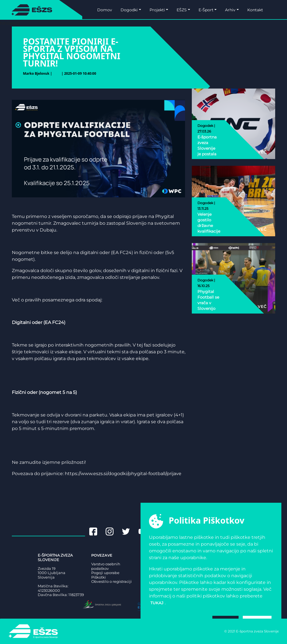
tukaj (157, 603)
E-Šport (206, 10)
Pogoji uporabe (105, 573)
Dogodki (129, 10)
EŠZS (182, 10)
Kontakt (255, 10)
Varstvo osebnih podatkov (106, 566)
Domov (105, 10)
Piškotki (99, 577)
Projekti (157, 10)
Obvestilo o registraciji (112, 582)
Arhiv (230, 10)
